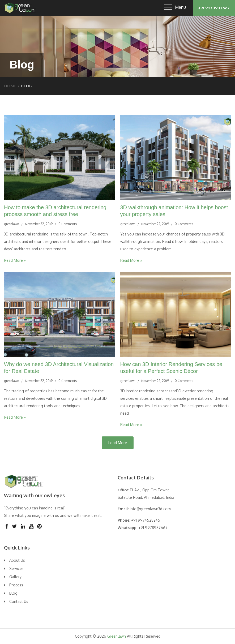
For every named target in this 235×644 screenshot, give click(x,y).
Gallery (15, 577)
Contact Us (19, 601)
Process (16, 585)
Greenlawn (117, 636)
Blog (13, 593)
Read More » (15, 260)
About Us (17, 560)
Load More (118, 443)
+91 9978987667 (214, 8)
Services (16, 568)
